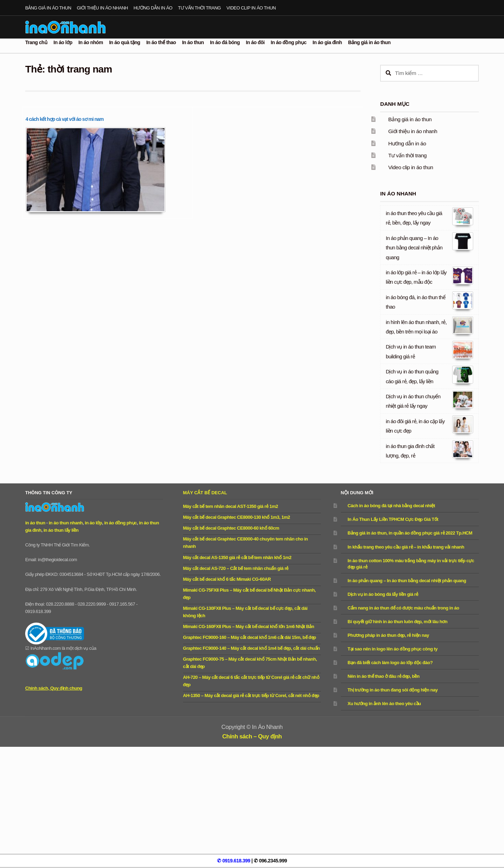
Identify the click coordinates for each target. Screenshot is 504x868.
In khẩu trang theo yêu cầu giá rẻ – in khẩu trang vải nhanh (406, 547)
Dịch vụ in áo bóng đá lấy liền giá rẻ (383, 594)
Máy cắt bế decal (205, 493)
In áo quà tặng (125, 42)
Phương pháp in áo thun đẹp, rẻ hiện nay (388, 635)
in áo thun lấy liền (61, 530)
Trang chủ (36, 42)
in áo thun (35, 523)
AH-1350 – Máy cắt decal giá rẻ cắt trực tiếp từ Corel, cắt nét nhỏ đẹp (251, 695)
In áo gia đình (327, 42)
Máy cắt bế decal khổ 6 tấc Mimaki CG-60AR (227, 579)
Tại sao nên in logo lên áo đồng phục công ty (393, 649)
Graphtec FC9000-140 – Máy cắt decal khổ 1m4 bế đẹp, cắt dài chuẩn (251, 648)
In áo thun (193, 42)
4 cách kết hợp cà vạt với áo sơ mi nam (65, 119)
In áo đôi (255, 42)
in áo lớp (93, 523)
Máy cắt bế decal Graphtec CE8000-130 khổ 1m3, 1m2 (237, 517)
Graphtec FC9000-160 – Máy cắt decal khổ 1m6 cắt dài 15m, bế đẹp (250, 637)
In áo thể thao (161, 42)
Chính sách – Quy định (252, 736)
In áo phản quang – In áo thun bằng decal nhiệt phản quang (414, 248)
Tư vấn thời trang (199, 8)
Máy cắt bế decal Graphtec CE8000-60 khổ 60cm (231, 528)
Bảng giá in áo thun (48, 8)
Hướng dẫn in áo (153, 8)
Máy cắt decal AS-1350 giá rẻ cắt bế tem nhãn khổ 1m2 (237, 557)
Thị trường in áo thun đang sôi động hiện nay (393, 690)
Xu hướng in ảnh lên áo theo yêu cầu (384, 704)
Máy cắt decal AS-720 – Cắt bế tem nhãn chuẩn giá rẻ (236, 568)
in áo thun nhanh (66, 523)
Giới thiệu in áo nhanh (102, 8)
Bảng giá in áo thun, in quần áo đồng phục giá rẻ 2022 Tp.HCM (410, 533)
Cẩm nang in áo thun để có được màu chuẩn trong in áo (403, 608)
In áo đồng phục (289, 42)
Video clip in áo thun (251, 8)
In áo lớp (63, 42)
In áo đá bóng (225, 42)
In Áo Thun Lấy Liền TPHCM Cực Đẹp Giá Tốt (393, 519)
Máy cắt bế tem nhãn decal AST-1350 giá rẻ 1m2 (230, 506)
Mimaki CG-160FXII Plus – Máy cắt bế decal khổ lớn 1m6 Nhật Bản (249, 626)
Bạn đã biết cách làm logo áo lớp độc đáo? (390, 663)
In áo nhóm (91, 42)
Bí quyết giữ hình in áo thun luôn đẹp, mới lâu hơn (397, 622)
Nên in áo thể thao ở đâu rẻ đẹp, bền (383, 676)
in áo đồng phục (121, 523)
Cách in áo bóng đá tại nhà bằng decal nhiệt (391, 506)
